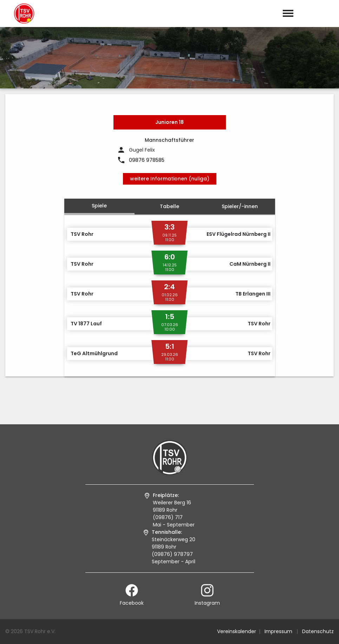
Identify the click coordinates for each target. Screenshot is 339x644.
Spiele (99, 206)
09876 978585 (147, 160)
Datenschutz (318, 631)
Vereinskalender (237, 631)
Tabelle (169, 206)
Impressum (278, 631)
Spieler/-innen (240, 206)
